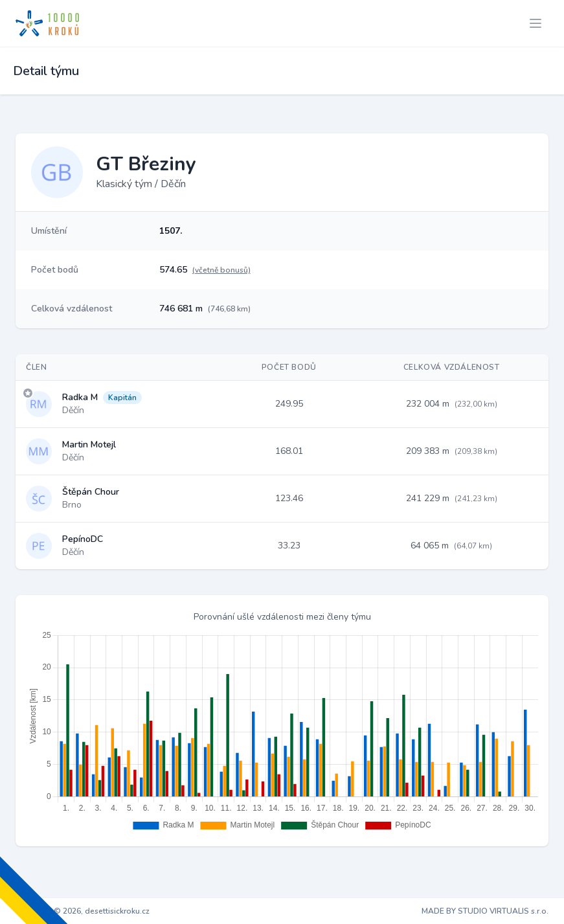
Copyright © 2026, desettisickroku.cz (83, 911)
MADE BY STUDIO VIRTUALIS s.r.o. (485, 911)
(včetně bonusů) (221, 270)
